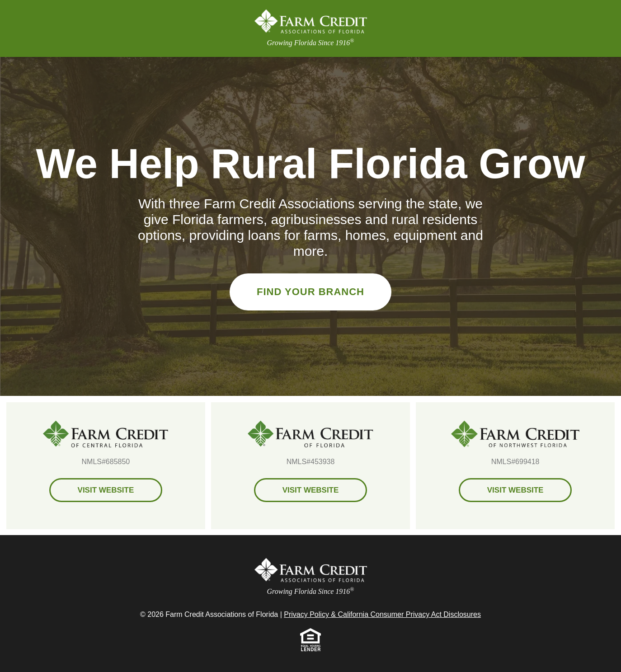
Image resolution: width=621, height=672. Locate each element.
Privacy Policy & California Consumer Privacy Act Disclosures (382, 614)
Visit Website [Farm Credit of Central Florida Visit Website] (106, 490)
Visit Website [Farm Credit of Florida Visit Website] (311, 490)
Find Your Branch (310, 292)
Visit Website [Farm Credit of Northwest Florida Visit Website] (515, 490)
